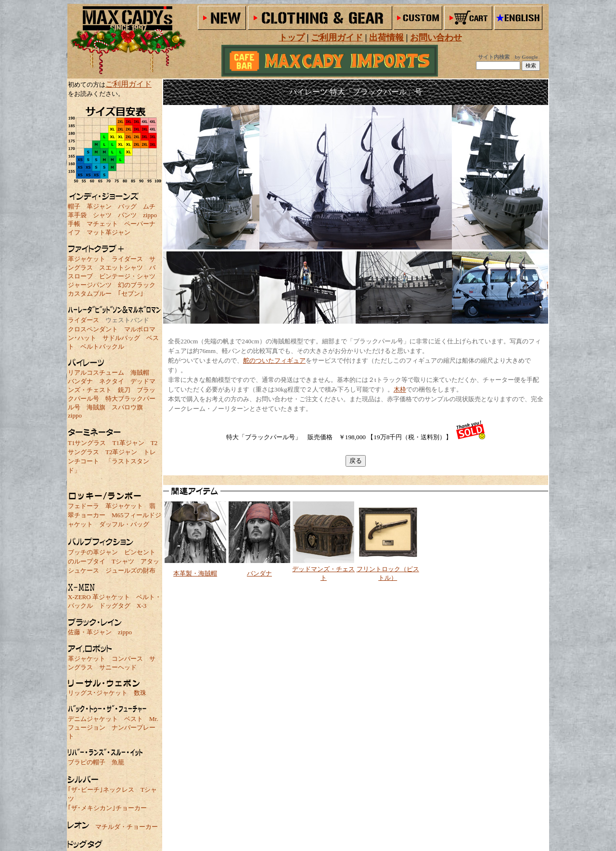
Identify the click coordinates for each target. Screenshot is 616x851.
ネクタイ (112, 381)
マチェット (102, 224)
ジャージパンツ (90, 285)
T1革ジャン (128, 443)
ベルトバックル (102, 347)
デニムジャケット (93, 719)
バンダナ (80, 381)
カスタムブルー (90, 294)
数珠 (140, 693)
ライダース (127, 259)
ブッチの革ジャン (93, 552)
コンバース (127, 659)
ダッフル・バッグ (124, 524)
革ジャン (99, 206)
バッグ (127, 206)
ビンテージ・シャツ (127, 276)
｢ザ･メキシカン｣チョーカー (107, 808)
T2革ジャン (121, 452)
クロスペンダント (93, 329)
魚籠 (118, 762)
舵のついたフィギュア (274, 360)
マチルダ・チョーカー (127, 827)
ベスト (134, 719)
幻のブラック (137, 285)
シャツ (102, 215)
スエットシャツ (121, 268)
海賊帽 (140, 373)
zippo (150, 215)
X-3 (141, 606)
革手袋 (77, 215)
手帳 (74, 224)
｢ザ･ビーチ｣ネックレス (101, 790)
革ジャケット (87, 259)
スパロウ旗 (127, 407)
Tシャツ (123, 561)
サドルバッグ (121, 338)
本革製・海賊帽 (195, 573)
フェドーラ (83, 506)
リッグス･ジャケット (98, 693)
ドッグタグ (115, 606)
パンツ (127, 215)
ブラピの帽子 (87, 762)
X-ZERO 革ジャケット (99, 597)
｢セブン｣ (131, 294)
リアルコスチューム (96, 373)
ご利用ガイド (128, 84)
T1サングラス (87, 443)
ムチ (149, 206)
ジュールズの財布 (130, 570)
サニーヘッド (118, 667)
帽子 (74, 206)
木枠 (400, 389)
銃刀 (124, 390)
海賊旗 (96, 407)
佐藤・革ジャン (90, 632)
